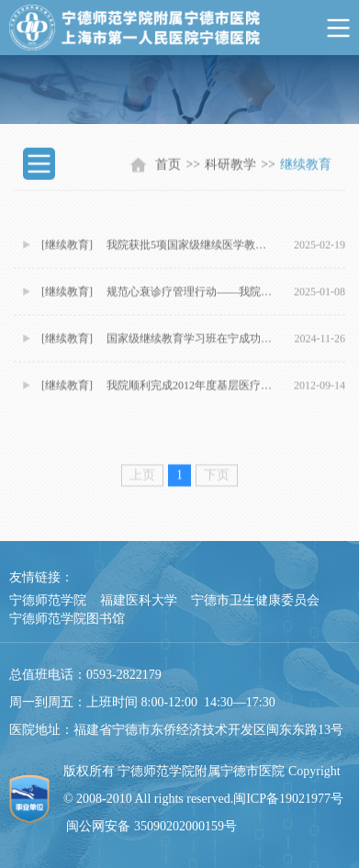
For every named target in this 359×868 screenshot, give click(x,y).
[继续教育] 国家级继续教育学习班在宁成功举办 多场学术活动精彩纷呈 (159, 346)
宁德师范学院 (48, 600)
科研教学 (230, 168)
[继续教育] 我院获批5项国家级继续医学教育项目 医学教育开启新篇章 (159, 253)
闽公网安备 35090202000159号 (151, 826)
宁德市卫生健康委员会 (255, 600)
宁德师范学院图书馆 (67, 619)
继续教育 (306, 168)
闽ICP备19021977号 (288, 799)
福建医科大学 (139, 600)
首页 (168, 168)
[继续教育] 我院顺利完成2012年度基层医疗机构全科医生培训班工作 (159, 393)
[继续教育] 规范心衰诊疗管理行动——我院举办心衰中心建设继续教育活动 (159, 299)
